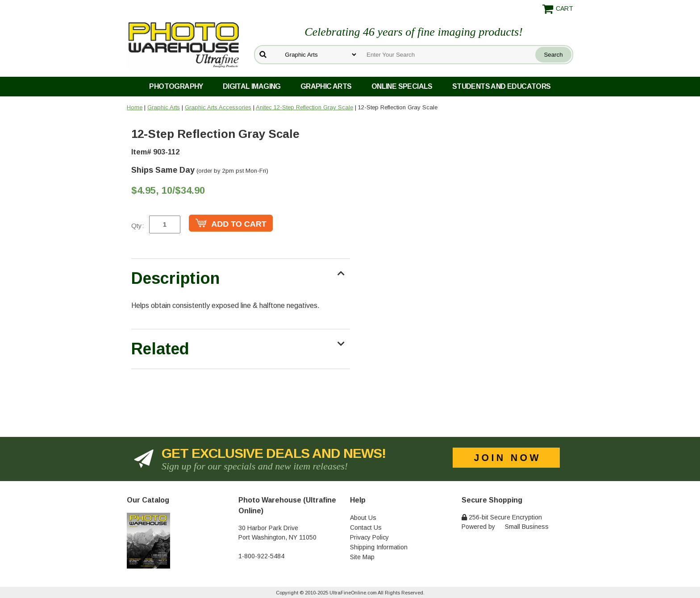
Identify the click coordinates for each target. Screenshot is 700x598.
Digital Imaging (252, 86)
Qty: (137, 226)
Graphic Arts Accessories (218, 107)
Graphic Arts (326, 86)
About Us (363, 518)
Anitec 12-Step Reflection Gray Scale (304, 107)
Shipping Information (379, 547)
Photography (176, 86)
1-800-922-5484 (261, 556)
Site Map (362, 557)
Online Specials (402, 86)
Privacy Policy (369, 537)
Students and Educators (502, 86)
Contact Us (366, 527)
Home (135, 107)
